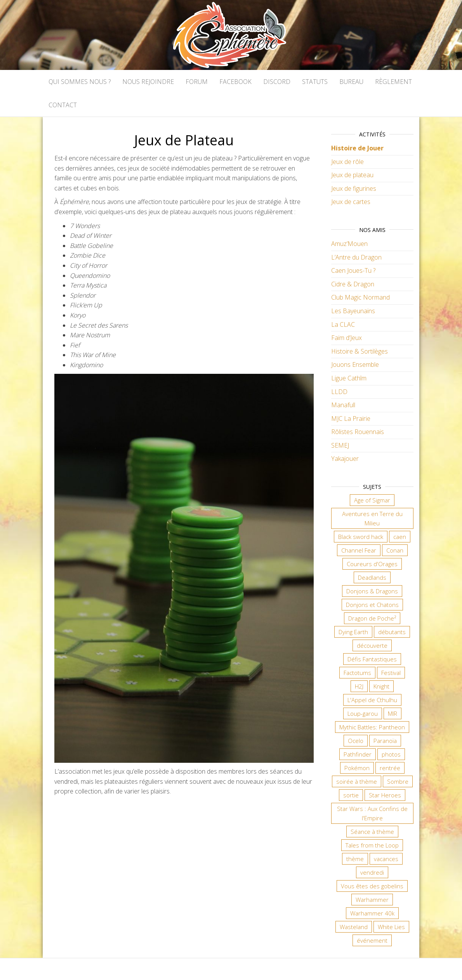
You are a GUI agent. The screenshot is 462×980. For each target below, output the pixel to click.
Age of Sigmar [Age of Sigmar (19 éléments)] (372, 500)
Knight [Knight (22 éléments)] (381, 686)
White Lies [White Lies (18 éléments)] (391, 927)
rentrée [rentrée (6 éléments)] (390, 768)
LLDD (339, 392)
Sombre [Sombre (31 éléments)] (398, 781)
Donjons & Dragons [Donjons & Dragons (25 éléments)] (372, 591)
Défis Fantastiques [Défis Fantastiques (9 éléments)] (372, 659)
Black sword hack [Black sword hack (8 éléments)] (361, 537)
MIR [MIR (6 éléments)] (393, 713)
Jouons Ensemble (355, 364)
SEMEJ (340, 445)
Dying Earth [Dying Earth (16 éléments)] (353, 632)
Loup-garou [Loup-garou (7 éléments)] (363, 713)
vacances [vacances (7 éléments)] (386, 859)
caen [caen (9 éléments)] (400, 537)
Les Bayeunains (353, 311)
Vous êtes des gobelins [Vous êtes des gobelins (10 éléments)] (372, 886)
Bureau (351, 82)
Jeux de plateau (352, 175)
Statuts (315, 82)
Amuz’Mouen (349, 244)
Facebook (235, 82)
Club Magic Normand (360, 297)
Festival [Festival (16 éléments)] (391, 673)
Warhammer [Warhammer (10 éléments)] (372, 900)
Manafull (343, 405)
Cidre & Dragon (353, 284)
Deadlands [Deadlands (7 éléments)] (372, 577)
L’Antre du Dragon (356, 257)
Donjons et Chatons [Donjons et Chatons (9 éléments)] (372, 605)
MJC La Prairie (351, 419)
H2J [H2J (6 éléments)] (359, 686)
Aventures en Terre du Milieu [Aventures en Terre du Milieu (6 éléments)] (372, 518)
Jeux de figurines (354, 188)
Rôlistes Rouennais (358, 432)
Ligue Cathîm (349, 378)
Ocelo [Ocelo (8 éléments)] (356, 741)
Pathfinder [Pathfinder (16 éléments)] (358, 754)
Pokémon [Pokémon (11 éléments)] (357, 768)
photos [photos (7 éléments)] (391, 754)
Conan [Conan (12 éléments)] (395, 550)
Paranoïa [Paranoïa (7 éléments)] (385, 741)
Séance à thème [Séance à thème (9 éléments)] (372, 832)
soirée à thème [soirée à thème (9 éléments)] (357, 781)
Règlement (393, 82)
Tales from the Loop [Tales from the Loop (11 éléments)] (372, 845)
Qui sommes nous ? (80, 82)
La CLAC (343, 324)
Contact (63, 105)
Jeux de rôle (347, 162)
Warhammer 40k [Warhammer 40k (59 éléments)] (372, 913)
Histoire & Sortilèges (360, 351)
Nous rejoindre (148, 82)
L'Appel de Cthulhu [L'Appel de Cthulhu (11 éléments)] (372, 700)
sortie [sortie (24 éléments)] (351, 795)
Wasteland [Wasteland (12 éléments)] (354, 927)
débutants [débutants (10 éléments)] (392, 632)
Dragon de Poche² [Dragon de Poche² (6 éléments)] (372, 618)
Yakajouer (345, 459)
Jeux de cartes (351, 202)
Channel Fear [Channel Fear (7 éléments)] (359, 550)
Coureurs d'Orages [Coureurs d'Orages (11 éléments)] (372, 564)
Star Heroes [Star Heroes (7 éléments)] (385, 795)
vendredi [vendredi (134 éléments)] (372, 872)
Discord (277, 82)
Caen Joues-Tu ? (353, 270)
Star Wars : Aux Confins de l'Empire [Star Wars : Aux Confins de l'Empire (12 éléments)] (372, 813)
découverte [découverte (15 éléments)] (372, 645)
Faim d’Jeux (346, 338)
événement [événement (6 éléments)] (372, 940)
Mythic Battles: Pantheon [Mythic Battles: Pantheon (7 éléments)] (372, 727)
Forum (197, 82)
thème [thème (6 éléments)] (355, 859)
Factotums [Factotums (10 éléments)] (357, 673)
